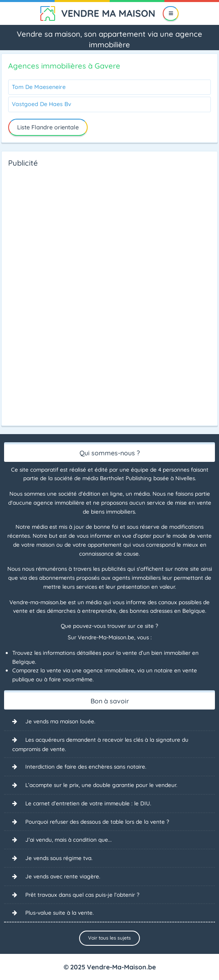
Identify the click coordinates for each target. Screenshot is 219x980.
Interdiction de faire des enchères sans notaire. (86, 766)
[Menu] (171, 13)
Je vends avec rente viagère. (63, 876)
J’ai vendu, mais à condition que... (69, 839)
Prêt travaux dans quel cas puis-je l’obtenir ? (82, 895)
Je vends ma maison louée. (60, 721)
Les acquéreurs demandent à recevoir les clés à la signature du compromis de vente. (100, 744)
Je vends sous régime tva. (59, 858)
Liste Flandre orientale (48, 127)
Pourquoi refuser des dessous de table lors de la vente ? (97, 821)
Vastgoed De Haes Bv (42, 104)
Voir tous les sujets (109, 938)
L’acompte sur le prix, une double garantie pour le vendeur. (101, 785)
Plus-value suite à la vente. (60, 912)
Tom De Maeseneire (39, 87)
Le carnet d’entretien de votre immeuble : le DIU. (88, 803)
